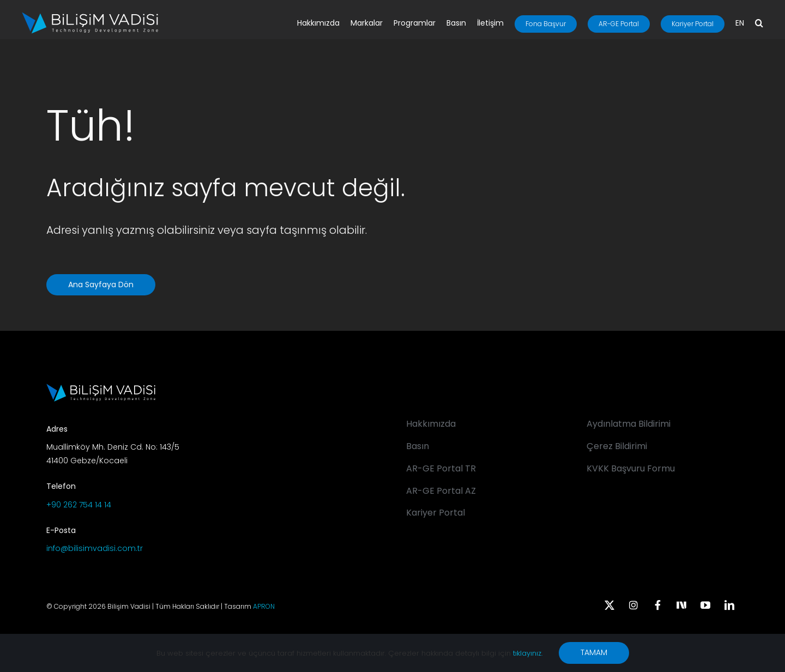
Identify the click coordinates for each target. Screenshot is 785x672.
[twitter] (609, 605)
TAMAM (594, 652)
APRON (264, 606)
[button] (759, 24)
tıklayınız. (528, 653)
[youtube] (705, 605)
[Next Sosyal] (681, 604)
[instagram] (633, 605)
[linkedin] (729, 605)
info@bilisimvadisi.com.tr (95, 548)
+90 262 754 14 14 (79, 505)
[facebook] (657, 605)
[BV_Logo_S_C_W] (90, 16)
